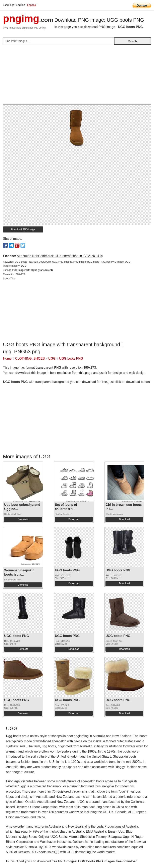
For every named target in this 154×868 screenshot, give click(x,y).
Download (23, 519)
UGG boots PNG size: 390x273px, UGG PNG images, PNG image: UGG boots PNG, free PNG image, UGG (73, 262)
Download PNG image (23, 229)
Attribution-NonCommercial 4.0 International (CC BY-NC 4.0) (60, 256)
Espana (32, 5)
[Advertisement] (77, 76)
